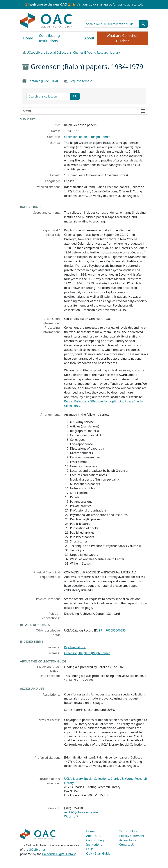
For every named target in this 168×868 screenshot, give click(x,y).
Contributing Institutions (49, 38)
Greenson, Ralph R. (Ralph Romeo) (88, 137)
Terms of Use (128, 831)
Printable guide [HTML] (44, 81)
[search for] (111, 24)
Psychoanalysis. (75, 647)
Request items (79, 81)
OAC (46, 20)
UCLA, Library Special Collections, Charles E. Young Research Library (73, 53)
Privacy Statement (132, 836)
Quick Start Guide (98, 853)
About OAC (94, 836)
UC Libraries (37, 850)
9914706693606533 (112, 630)
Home (28, 38)
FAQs (90, 849)
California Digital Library (59, 854)
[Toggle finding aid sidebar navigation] (84, 111)
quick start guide (100, 4)
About (89, 38)
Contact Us (127, 845)
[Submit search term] (143, 24)
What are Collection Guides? (123, 38)
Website (70, 816)
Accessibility (128, 840)
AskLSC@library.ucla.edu (81, 812)
